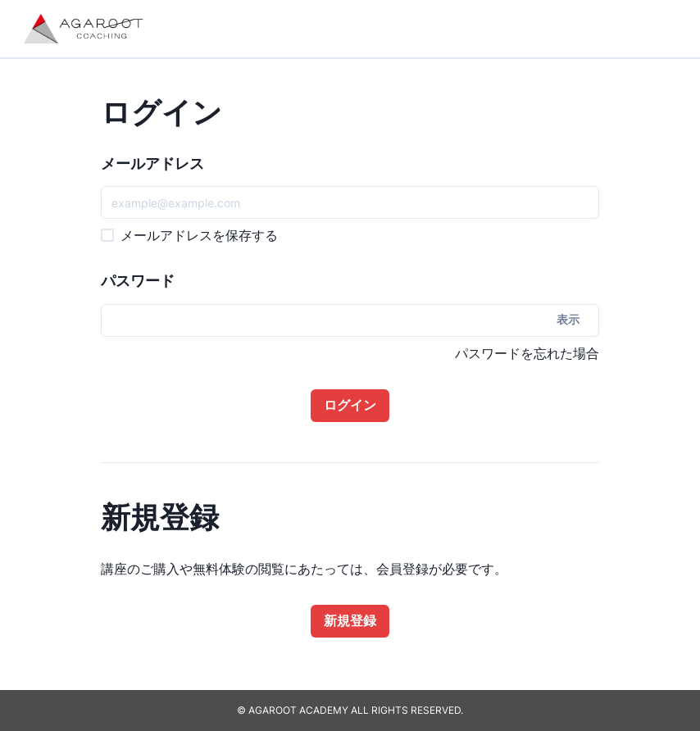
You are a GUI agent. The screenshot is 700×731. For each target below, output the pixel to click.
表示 (568, 319)
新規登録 (350, 620)
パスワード (138, 281)
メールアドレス (152, 163)
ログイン (350, 405)
